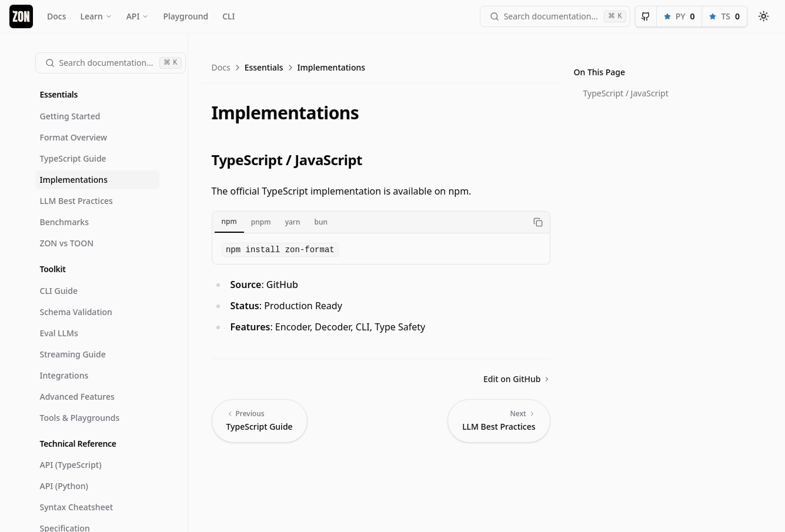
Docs (56, 16)
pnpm (261, 222)
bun (321, 222)
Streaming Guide (73, 354)
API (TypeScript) (71, 465)
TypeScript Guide (73, 158)
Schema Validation (76, 312)
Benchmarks (64, 222)
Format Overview (74, 137)
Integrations (64, 375)
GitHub (282, 285)
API (138, 16)
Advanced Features (77, 397)
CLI (228, 16)
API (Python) (64, 486)
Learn (96, 16)
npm (229, 221)
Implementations (74, 180)
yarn (293, 222)
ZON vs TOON (67, 243)
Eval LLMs (59, 333)
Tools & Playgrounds (80, 418)
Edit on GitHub (517, 379)
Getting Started (70, 116)
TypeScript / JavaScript (626, 93)
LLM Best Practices (76, 201)
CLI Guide (59, 291)
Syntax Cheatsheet (77, 507)
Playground (186, 16)
